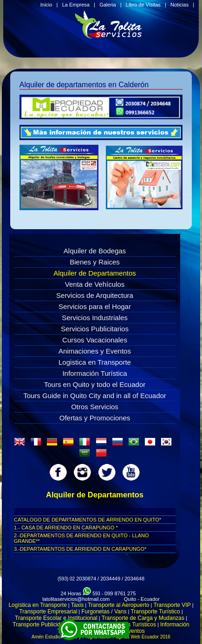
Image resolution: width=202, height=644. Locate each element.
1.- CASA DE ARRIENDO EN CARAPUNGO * (66, 528)
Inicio (46, 5)
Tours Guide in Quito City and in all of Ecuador (95, 396)
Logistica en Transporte (95, 362)
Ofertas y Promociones (95, 418)
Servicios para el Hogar (95, 306)
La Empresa (76, 5)
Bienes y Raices (95, 262)
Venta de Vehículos (95, 284)
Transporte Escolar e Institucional (56, 618)
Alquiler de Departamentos (95, 273)
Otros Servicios (95, 407)
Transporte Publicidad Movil (47, 625)
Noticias (179, 5)
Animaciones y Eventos (95, 351)
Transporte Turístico (155, 612)
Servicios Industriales (95, 318)
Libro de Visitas (143, 5)
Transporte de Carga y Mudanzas (143, 618)
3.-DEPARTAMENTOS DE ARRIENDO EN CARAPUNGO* (80, 549)
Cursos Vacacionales (95, 340)
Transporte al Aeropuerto (118, 605)
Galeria (108, 5)
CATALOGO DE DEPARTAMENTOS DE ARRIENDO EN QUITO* (88, 520)
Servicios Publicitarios (95, 329)
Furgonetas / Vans (104, 612)
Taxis (77, 605)
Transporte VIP (172, 605)
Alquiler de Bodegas (95, 251)
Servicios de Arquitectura (95, 295)
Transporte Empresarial (48, 612)
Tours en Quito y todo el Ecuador (95, 384)
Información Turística (94, 373)
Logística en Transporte (37, 605)
